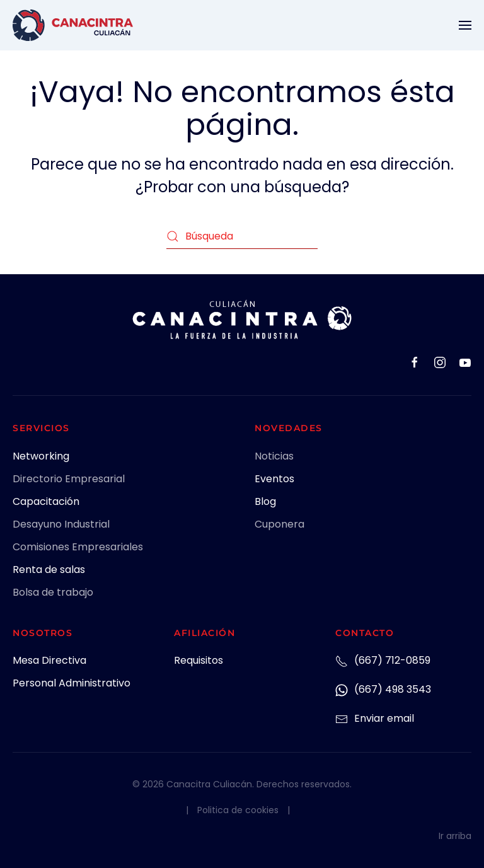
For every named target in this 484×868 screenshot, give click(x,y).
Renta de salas (49, 570)
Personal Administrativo (72, 683)
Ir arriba (455, 836)
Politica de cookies (238, 810)
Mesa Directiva (49, 660)
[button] (465, 25)
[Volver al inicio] (73, 25)
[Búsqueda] (242, 236)
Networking (41, 456)
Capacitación (46, 501)
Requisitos (199, 660)
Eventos (274, 479)
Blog (265, 501)
